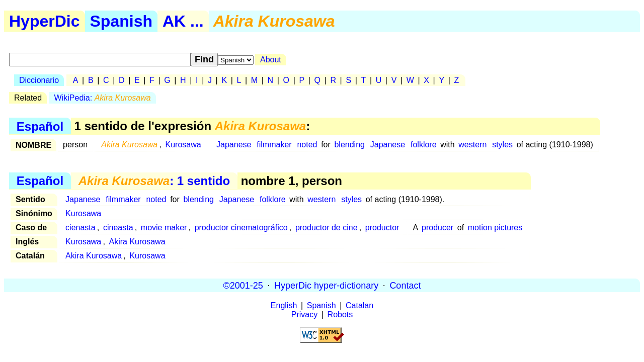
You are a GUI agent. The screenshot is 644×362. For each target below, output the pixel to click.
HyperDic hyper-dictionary (326, 285)
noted (307, 145)
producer (437, 228)
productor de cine (327, 228)
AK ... (183, 21)
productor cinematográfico (241, 228)
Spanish (121, 21)
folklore (424, 145)
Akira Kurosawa (137, 242)
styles (502, 145)
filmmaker (274, 145)
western (472, 145)
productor (382, 228)
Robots (340, 314)
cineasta (118, 228)
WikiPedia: (103, 98)
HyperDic (45, 21)
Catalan (359, 305)
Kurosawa (183, 145)
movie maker (164, 228)
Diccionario (39, 80)
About (271, 60)
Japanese (234, 145)
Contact (405, 285)
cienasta (80, 228)
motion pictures (495, 228)
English (284, 305)
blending (349, 145)
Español (40, 126)
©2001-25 (243, 285)
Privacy (304, 314)
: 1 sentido (154, 181)
